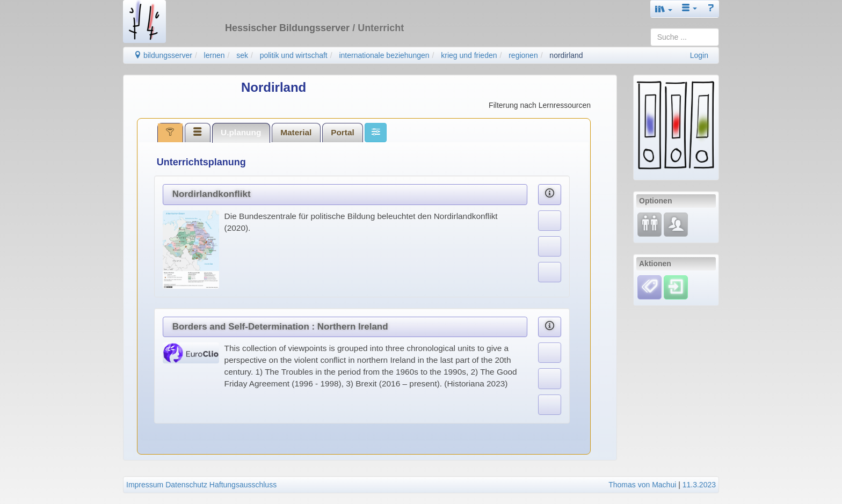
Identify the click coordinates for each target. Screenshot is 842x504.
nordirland (566, 55)
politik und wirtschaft (294, 55)
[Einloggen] (676, 287)
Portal (343, 132)
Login (699, 55)
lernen (215, 55)
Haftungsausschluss (243, 485)
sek (242, 55)
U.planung (241, 132)
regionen (523, 55)
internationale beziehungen (384, 55)
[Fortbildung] (649, 224)
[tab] (170, 133)
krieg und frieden (469, 55)
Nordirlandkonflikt (212, 194)
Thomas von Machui (642, 485)
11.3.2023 (699, 485)
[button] (664, 9)
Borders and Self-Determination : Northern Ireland (280, 327)
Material (296, 132)
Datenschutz (186, 485)
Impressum (145, 485)
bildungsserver (163, 55)
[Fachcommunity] (676, 224)
